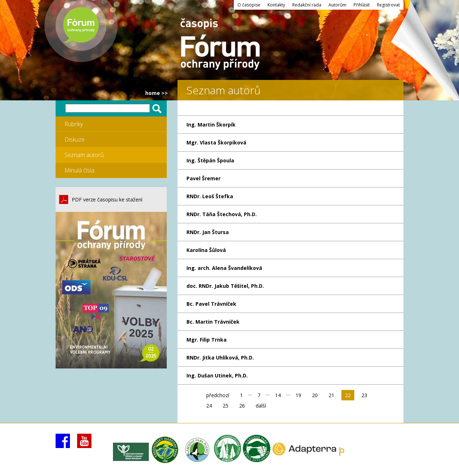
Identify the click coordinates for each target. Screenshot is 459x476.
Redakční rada (307, 5)
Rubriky (74, 124)
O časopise (249, 5)
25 (226, 406)
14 (278, 395)
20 (315, 395)
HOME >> (157, 93)
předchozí (218, 395)
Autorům (337, 5)
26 (242, 406)
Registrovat (388, 5)
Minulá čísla (79, 170)
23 (364, 395)
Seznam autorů (84, 155)
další (261, 406)
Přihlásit (362, 5)
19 (298, 395)
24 (209, 406)
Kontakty (276, 5)
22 (348, 395)
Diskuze (75, 139)
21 (331, 395)
